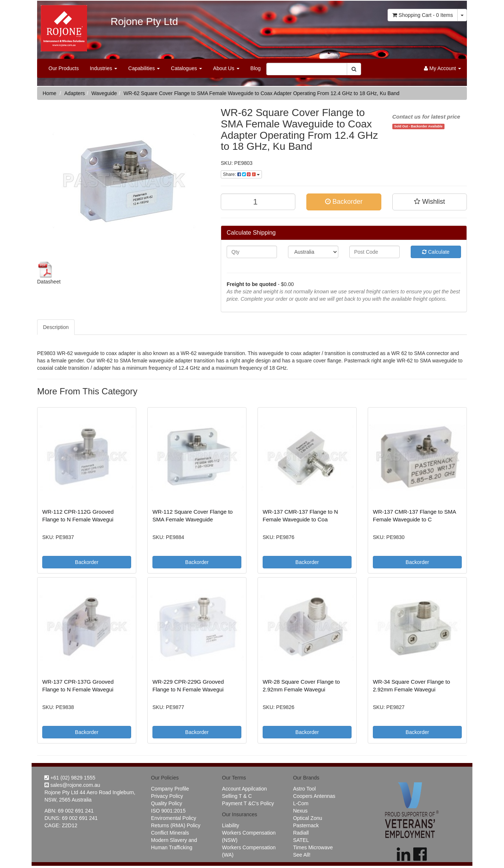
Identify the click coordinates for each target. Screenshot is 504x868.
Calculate (436, 252)
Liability (231, 825)
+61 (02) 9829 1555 (70, 778)
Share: (241, 174)
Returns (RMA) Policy (176, 825)
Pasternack (306, 825)
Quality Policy (167, 803)
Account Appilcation (244, 789)
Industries (103, 68)
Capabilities (144, 68)
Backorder (344, 202)
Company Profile (170, 789)
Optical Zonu (308, 818)
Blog (256, 68)
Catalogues (186, 68)
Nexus (300, 811)
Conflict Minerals (170, 833)
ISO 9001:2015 (168, 811)
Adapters (75, 93)
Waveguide (104, 93)
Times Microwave (313, 847)
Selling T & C (237, 796)
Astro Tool (305, 789)
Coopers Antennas (314, 796)
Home (49, 93)
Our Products (64, 68)
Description (56, 327)
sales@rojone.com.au (72, 785)
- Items (423, 15)
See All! (302, 855)
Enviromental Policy (174, 818)
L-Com (301, 803)
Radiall (301, 833)
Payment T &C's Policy (248, 803)
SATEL (301, 840)
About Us (226, 68)
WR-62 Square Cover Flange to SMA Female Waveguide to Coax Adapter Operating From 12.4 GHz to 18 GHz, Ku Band (261, 93)
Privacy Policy (167, 796)
